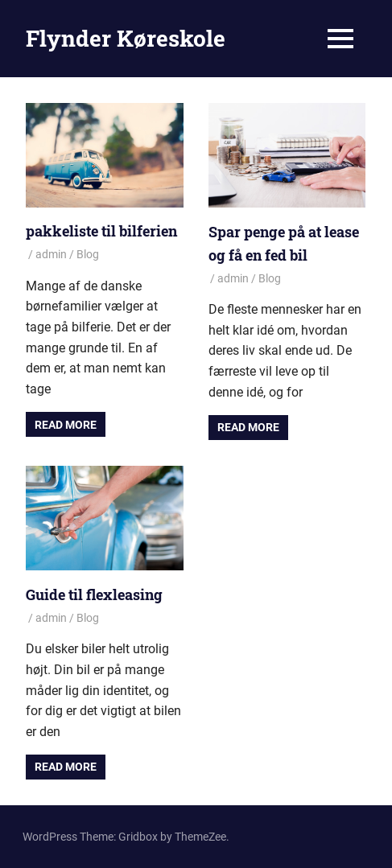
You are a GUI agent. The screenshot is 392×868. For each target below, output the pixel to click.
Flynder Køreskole (126, 38)
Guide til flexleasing (94, 594)
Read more (66, 425)
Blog (88, 254)
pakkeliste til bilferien (101, 231)
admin (51, 254)
